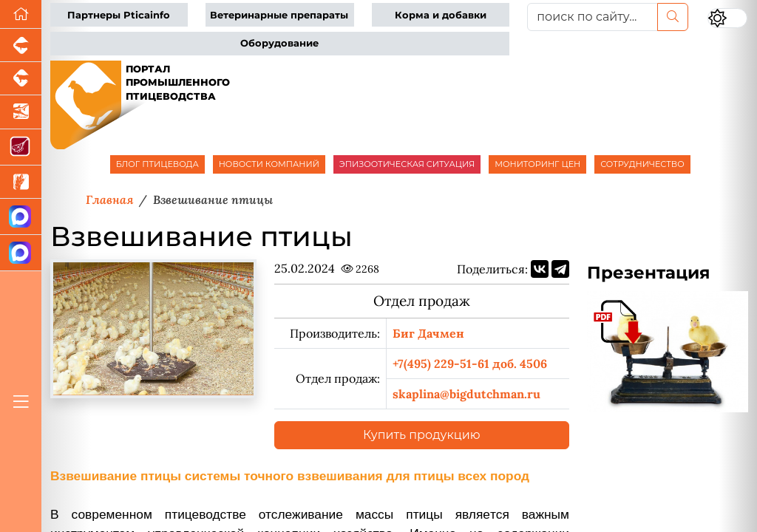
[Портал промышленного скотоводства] (21, 79)
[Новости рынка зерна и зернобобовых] (21, 182)
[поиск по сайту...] (593, 17)
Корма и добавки (441, 15)
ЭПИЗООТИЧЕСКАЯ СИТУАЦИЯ (407, 164)
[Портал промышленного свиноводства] (21, 45)
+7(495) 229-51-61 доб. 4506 (470, 364)
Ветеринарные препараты (279, 15)
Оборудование (279, 43)
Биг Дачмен (428, 333)
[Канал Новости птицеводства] (21, 217)
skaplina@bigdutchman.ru (466, 394)
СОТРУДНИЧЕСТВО (642, 164)
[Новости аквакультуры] (21, 112)
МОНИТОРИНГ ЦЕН (537, 164)
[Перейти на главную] (21, 14)
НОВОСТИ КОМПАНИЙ (269, 164)
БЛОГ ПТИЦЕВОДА (157, 164)
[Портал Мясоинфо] (21, 147)
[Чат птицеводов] (21, 253)
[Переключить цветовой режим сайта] (727, 18)
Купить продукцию (422, 435)
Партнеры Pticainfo (119, 15)
